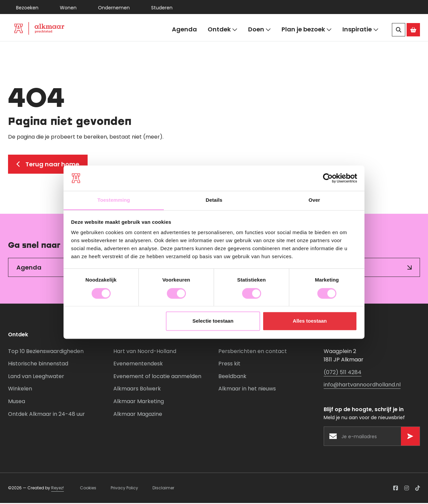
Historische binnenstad (38, 365)
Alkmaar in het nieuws (247, 390)
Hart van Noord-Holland (145, 352)
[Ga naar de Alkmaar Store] (413, 30)
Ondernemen (114, 8)
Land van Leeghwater (36, 378)
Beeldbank (232, 378)
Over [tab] (314, 200)
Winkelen (20, 390)
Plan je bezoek (307, 30)
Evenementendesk (138, 365)
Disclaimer (163, 489)
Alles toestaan (310, 321)
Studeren (162, 8)
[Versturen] (410, 438)
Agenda (184, 29)
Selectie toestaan (213, 321)
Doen (259, 30)
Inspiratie (360, 30)
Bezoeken (27, 8)
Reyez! (58, 489)
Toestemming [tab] (114, 200)
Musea (17, 403)
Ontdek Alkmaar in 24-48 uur (46, 415)
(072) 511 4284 (343, 374)
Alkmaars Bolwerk (137, 390)
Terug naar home (48, 165)
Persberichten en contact (253, 352)
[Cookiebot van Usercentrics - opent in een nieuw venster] (328, 178)
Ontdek (223, 30)
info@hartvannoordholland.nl (362, 386)
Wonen (68, 8)
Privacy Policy (124, 489)
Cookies (88, 489)
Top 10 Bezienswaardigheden (46, 352)
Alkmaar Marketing (139, 403)
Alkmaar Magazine (138, 415)
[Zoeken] (399, 30)
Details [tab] (214, 200)
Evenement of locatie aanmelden (157, 378)
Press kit (229, 365)
